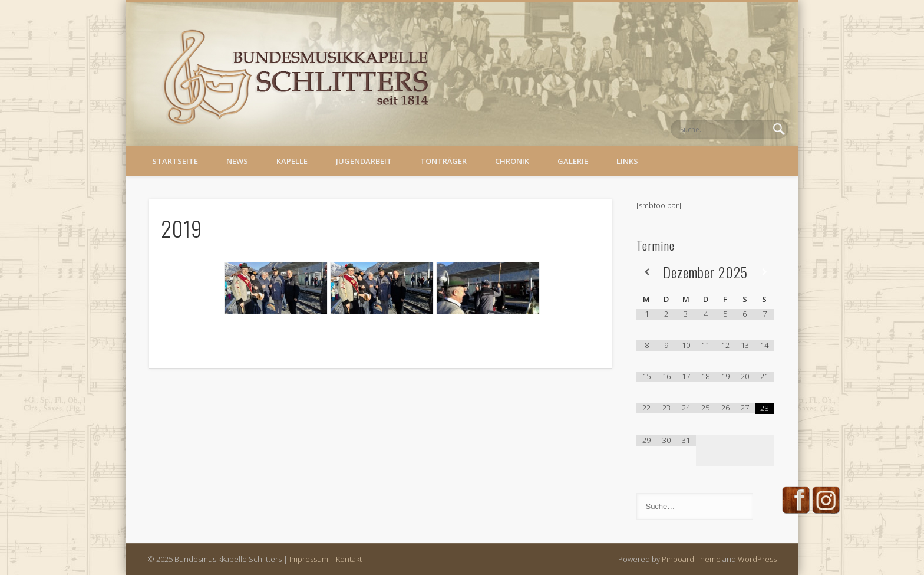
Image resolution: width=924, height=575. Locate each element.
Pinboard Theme (691, 559)
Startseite (175, 161)
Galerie (573, 161)
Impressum (309, 559)
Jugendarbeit (364, 161)
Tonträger (443, 161)
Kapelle (292, 161)
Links (627, 161)
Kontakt (349, 559)
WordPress (757, 559)
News (237, 161)
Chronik (512, 161)
